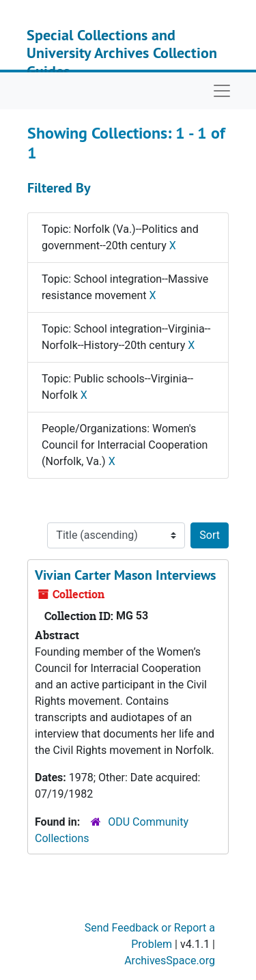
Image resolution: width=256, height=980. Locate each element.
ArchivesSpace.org (170, 961)
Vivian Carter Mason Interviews (125, 575)
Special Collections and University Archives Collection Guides (122, 53)
